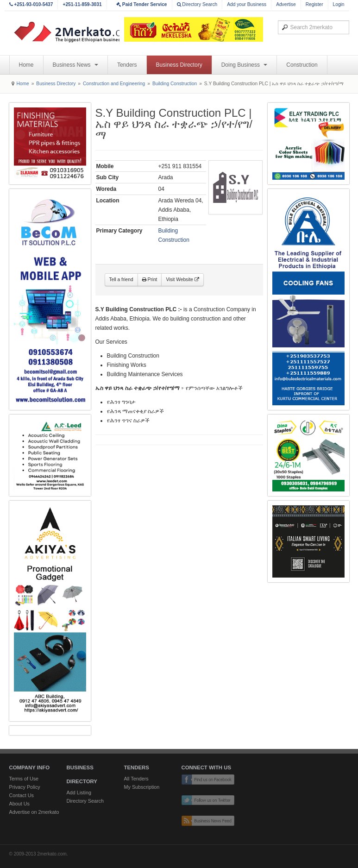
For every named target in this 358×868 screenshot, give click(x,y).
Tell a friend (121, 280)
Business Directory (179, 65)
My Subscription (142, 787)
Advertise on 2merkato (34, 812)
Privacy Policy (25, 787)
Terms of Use (24, 779)
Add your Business (247, 4)
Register (314, 4)
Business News (75, 65)
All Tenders (136, 779)
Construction (302, 65)
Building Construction (175, 84)
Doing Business (245, 65)
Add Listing (79, 793)
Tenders (127, 65)
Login (339, 4)
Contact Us (22, 795)
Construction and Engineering (114, 84)
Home (26, 65)
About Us (19, 804)
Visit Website (182, 280)
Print (150, 280)
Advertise (286, 4)
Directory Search (197, 4)
